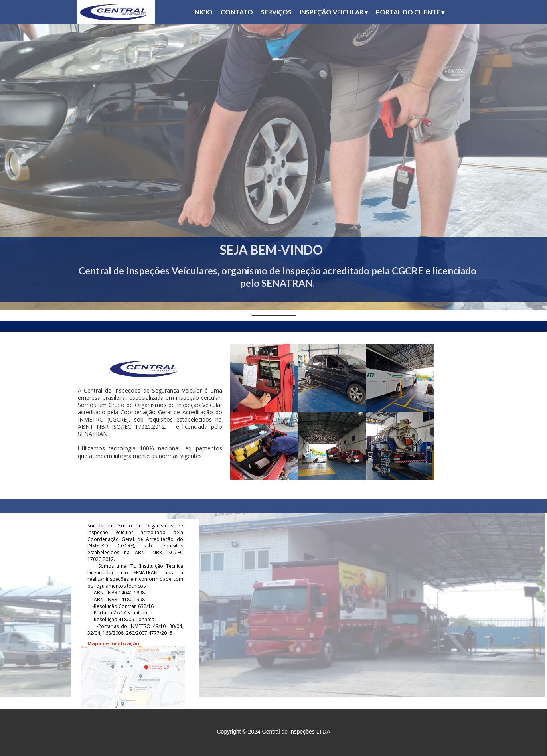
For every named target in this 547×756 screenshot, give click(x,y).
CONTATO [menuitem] (237, 12)
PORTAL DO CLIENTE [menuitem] (410, 12)
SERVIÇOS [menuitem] (276, 12)
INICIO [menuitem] (203, 12)
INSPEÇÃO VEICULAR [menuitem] (334, 12)
